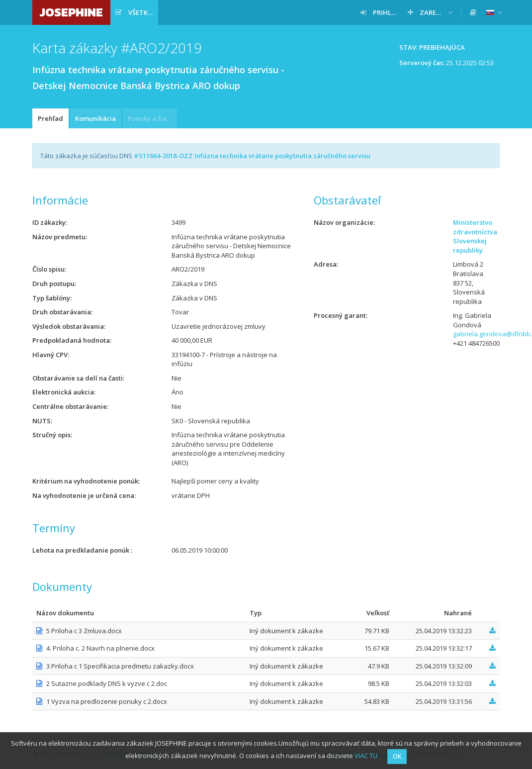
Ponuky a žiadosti (152, 118)
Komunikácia (95, 118)
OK (397, 756)
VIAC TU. (367, 756)
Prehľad (50, 118)
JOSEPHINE (71, 12)
